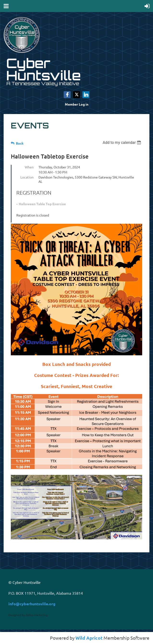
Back (20, 143)
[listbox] (122, 143)
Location (27, 177)
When (29, 167)
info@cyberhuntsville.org (32, 604)
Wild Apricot (89, 638)
